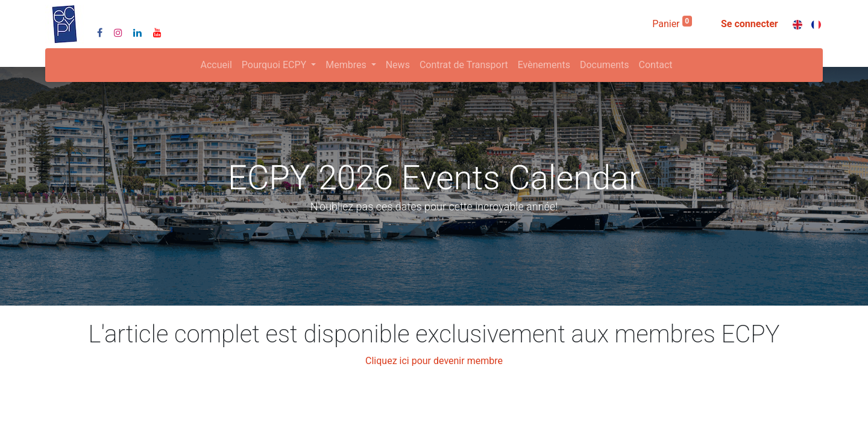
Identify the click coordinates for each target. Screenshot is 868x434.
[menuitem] (216, 65)
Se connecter (750, 24)
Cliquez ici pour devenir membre (434, 361)
